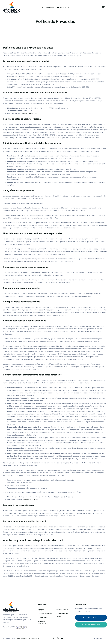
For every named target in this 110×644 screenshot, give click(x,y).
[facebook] (54, 638)
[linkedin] (62, 638)
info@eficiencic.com (29, 113)
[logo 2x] (12, 3)
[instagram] (58, 638)
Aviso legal (36, 638)
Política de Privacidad (24, 638)
